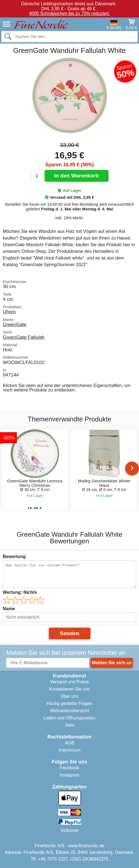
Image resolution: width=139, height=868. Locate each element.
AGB (70, 743)
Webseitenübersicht (69, 711)
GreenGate (15, 324)
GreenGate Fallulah (24, 337)
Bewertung (14, 557)
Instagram (69, 775)
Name (9, 609)
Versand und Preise (70, 682)
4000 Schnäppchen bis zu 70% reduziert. (70, 13)
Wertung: (20, 592)
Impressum (69, 750)
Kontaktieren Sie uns (70, 689)
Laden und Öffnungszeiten (69, 718)
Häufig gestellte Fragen (69, 703)
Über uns (69, 696)
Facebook (69, 768)
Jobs (70, 725)
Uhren (9, 312)
